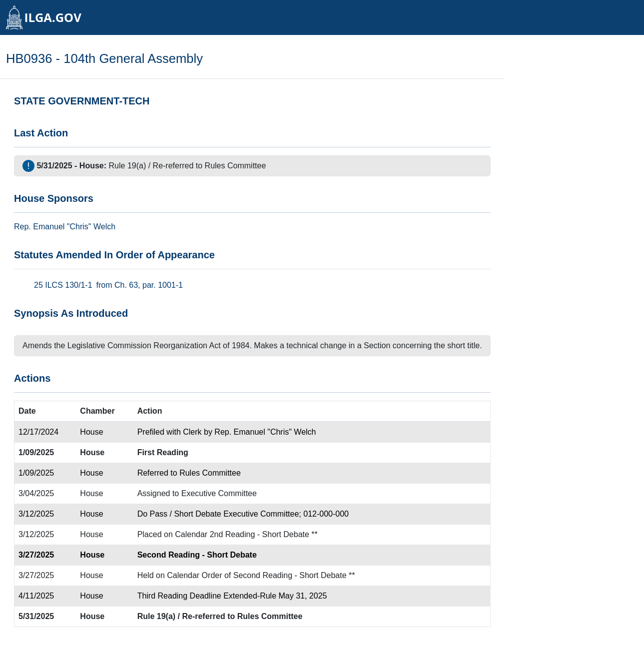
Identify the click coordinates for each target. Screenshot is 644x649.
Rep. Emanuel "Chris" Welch (265, 432)
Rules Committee (236, 166)
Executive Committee (219, 493)
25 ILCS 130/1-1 (63, 285)
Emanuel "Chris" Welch (74, 227)
